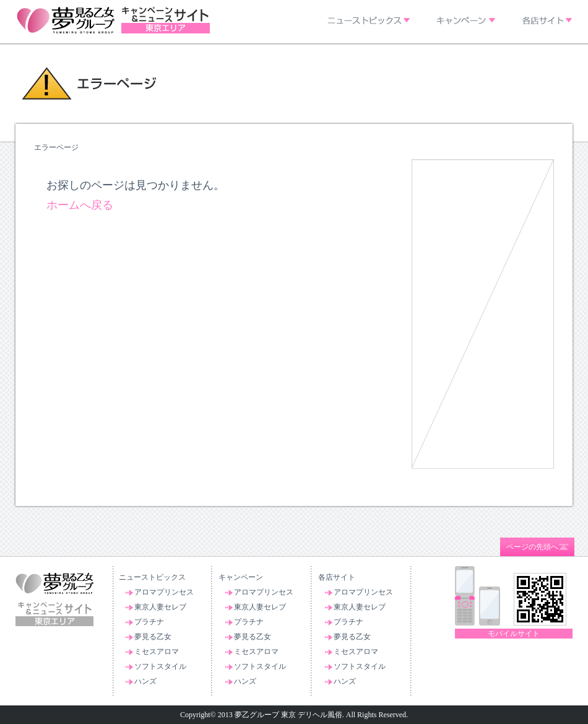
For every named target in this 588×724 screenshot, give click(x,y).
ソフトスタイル (160, 666)
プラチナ (149, 622)
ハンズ (145, 681)
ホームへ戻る (80, 205)
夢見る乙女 (153, 637)
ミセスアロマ (157, 652)
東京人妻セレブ (160, 607)
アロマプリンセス (164, 592)
